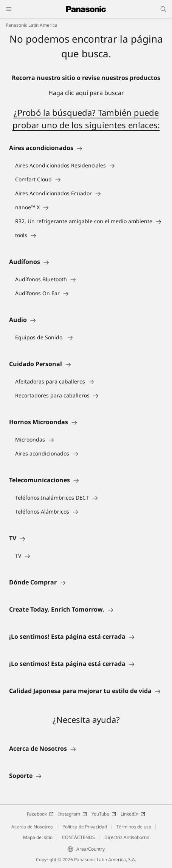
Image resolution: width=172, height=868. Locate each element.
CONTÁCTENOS (78, 837)
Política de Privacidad (85, 827)
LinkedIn (133, 814)
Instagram (73, 814)
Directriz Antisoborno (127, 837)
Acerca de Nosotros (32, 827)
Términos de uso (134, 827)
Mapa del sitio (38, 837)
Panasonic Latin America (32, 25)
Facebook (40, 814)
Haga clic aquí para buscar (86, 93)
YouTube (104, 814)
